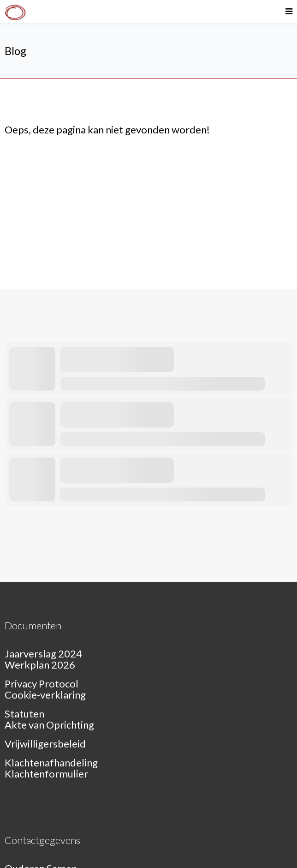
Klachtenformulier (46, 774)
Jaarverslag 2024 (43, 654)
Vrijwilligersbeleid (45, 744)
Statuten (24, 714)
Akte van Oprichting (49, 725)
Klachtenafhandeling (51, 763)
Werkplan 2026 (40, 665)
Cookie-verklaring (45, 695)
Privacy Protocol (42, 684)
